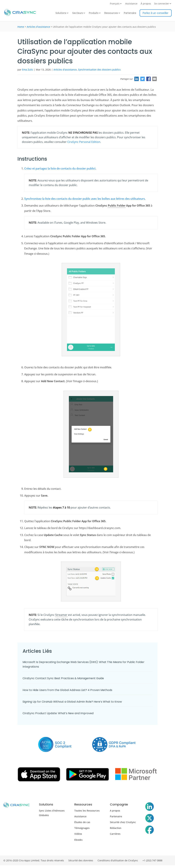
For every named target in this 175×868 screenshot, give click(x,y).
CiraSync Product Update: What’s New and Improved (58, 713)
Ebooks (78, 840)
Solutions (61, 13)
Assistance (131, 4)
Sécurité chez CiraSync (123, 822)
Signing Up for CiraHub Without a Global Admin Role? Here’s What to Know (72, 702)
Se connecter (162, 4)
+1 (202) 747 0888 (152, 860)
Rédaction (116, 828)
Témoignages (82, 828)
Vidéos (78, 834)
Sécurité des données (81, 860)
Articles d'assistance (38, 27)
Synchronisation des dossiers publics (99, 70)
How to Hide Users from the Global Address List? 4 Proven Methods (67, 690)
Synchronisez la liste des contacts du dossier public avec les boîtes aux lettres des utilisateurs (85, 199)
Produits (94, 13)
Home (21, 27)
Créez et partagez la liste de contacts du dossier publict (60, 168)
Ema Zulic (28, 70)
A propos (115, 811)
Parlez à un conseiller (156, 13)
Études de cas (82, 822)
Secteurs (78, 13)
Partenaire (130, 13)
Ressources (111, 13)
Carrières (115, 834)
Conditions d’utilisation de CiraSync (118, 860)
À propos (146, 4)
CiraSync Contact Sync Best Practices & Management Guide (63, 678)
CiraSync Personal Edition (84, 142)
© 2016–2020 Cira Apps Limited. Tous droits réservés (34, 860)
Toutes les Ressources (87, 811)
